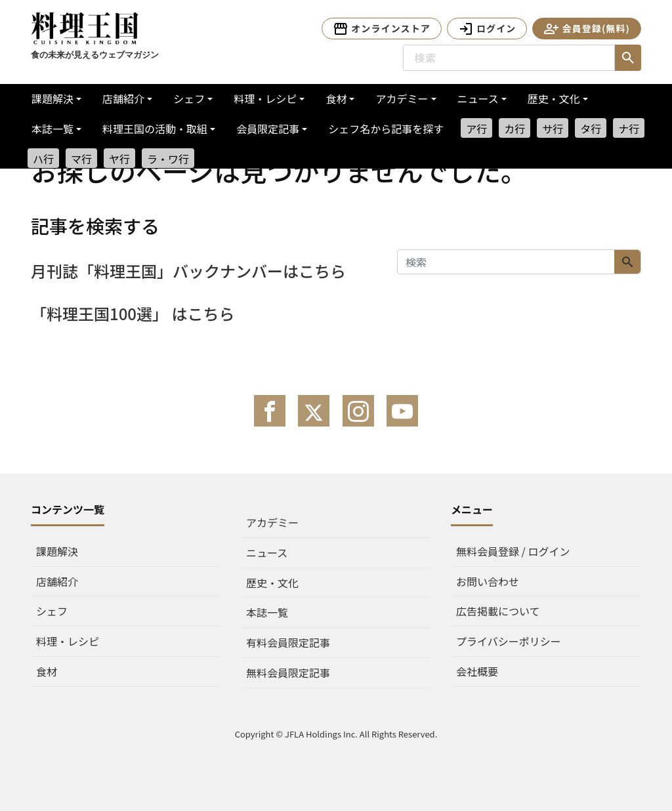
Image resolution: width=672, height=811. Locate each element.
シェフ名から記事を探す (386, 129)
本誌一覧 (52, 129)
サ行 (553, 129)
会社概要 (477, 671)
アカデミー (402, 98)
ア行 (476, 129)
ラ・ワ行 (168, 159)
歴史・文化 (554, 98)
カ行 (514, 129)
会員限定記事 (268, 129)
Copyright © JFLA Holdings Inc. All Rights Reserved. (336, 734)
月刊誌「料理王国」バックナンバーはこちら (188, 271)
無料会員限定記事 (288, 673)
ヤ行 (119, 159)
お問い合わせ (488, 581)
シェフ (189, 98)
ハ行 (43, 159)
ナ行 (629, 129)
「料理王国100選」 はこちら (133, 313)
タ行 (591, 129)
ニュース (478, 98)
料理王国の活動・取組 (155, 129)
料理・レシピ (265, 98)
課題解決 (52, 98)
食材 (336, 98)
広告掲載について (498, 611)
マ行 (81, 159)
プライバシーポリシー (509, 641)
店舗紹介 (123, 98)
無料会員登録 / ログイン (513, 551)
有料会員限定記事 (288, 642)
